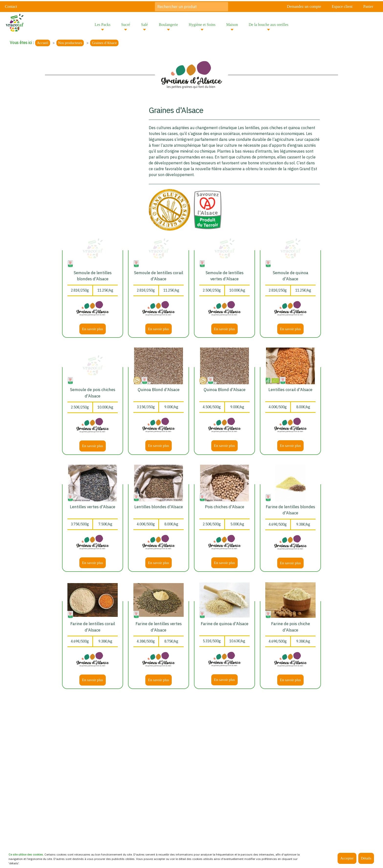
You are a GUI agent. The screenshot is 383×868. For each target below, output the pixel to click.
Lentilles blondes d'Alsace (159, 507)
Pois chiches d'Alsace (225, 507)
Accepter (347, 858)
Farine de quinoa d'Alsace (225, 624)
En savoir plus (93, 329)
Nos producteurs (70, 43)
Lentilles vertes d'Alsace (93, 507)
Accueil (43, 43)
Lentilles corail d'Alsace (290, 390)
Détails (366, 858)
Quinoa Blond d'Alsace (159, 390)
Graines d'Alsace (104, 43)
